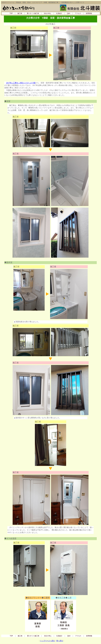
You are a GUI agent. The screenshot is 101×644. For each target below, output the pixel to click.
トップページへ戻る (47, 641)
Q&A (69, 13)
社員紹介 (59, 13)
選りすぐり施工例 (33, 13)
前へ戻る (60, 641)
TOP (11, 13)
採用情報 (89, 13)
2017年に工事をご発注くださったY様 (21, 83)
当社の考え (47, 13)
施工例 (20, 13)
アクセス (78, 13)
